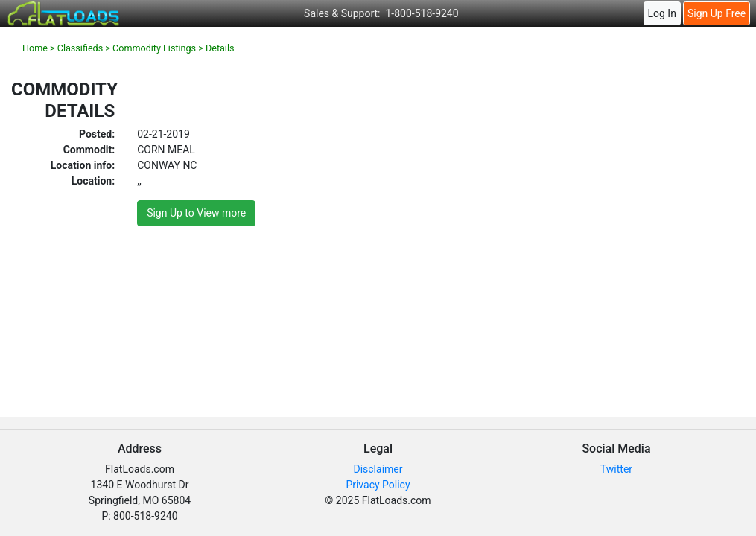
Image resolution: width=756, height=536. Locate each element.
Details (220, 48)
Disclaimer (378, 469)
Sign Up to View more (196, 213)
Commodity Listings (154, 48)
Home (35, 48)
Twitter (616, 469)
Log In (661, 13)
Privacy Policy (378, 485)
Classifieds (80, 48)
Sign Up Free (717, 13)
